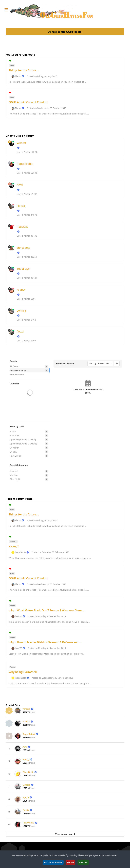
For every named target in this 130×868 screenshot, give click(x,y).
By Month (14, 448)
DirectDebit (28, 772)
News (12, 65)
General (14, 471)
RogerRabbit (25, 164)
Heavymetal (28, 823)
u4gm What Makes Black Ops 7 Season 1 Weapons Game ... (47, 610)
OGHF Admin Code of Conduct (28, 102)
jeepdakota (21, 552)
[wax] (20, 331)
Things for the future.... (24, 70)
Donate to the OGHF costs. (65, 32)
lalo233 (19, 616)
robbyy (21, 290)
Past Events (16, 456)
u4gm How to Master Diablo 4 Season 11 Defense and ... (45, 642)
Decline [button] (71, 863)
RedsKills (22, 227)
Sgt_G (26, 797)
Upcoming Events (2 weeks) (23, 444)
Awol (20, 185)
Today (13, 432)
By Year (14, 452)
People (12, 605)
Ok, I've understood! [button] (53, 863)
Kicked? (14, 546)
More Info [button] (83, 863)
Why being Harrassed (23, 672)
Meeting (14, 475)
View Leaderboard (65, 834)
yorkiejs (22, 311)
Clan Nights (15, 479)
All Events (15, 366)
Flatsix (18, 76)
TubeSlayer (24, 269)
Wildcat (21, 143)
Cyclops (26, 785)
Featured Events (18, 370)
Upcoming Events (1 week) (23, 440)
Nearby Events (17, 374)
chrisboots (23, 248)
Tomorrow (15, 436)
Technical (13, 541)
